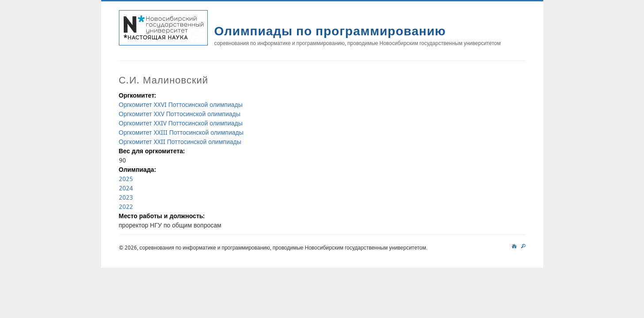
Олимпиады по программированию (330, 31)
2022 (126, 206)
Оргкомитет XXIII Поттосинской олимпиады (181, 132)
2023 (126, 197)
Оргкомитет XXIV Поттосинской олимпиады (181, 123)
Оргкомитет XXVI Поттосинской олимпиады (181, 104)
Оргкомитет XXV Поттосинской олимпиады (180, 114)
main (514, 245)
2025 (126, 179)
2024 (126, 188)
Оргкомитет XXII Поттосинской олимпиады (180, 142)
